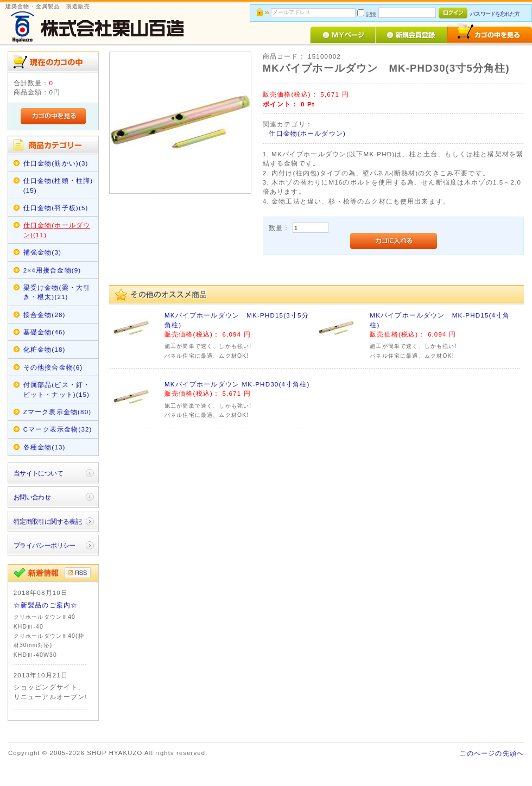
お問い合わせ (32, 497)
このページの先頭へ (492, 753)
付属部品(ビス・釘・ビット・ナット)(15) (57, 389)
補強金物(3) (42, 252)
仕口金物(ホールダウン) (307, 133)
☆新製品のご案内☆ (46, 605)
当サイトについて (38, 473)
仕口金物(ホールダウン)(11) (57, 230)
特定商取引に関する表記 (48, 521)
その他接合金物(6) (53, 367)
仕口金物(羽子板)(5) (56, 208)
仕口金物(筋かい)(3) (56, 163)
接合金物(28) (45, 315)
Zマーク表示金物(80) (58, 412)
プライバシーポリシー (45, 545)
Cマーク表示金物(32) (58, 429)
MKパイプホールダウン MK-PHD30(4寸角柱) (237, 384)
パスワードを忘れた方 (495, 14)
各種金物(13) (45, 447)
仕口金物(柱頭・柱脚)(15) (58, 185)
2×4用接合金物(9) (52, 270)
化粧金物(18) (45, 349)
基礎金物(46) (45, 332)
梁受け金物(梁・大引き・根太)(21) (57, 292)
